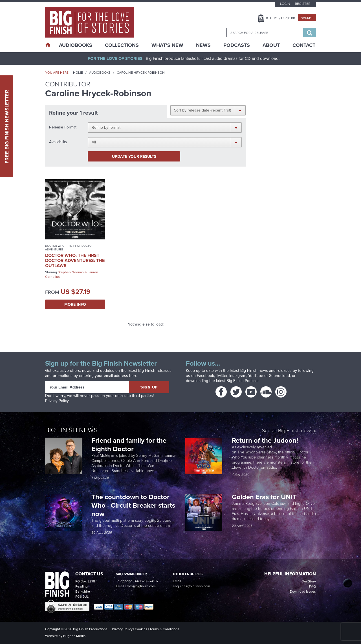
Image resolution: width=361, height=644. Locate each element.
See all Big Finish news (287, 431)
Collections (122, 45)
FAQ (312, 586)
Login (285, 4)
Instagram (238, 376)
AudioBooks (76, 45)
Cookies (141, 629)
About (271, 45)
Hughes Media (74, 636)
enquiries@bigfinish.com (191, 586)
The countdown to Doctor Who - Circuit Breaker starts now (133, 505)
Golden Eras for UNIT (265, 497)
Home (78, 73)
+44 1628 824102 (146, 581)
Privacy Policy (57, 401)
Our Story (309, 581)
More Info (75, 304)
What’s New (167, 45)
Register (303, 4)
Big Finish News (71, 430)
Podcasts (237, 45)
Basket (307, 18)
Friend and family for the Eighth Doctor (129, 445)
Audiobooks (100, 73)
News (203, 45)
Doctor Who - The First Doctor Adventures (69, 248)
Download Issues (303, 591)
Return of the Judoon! (266, 440)
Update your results (134, 156)
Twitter (222, 376)
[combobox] (265, 33)
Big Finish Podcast (243, 381)
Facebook (205, 376)
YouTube (256, 376)
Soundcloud (279, 376)
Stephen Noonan (71, 272)
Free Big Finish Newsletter (7, 126)
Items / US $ (280, 18)
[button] (208, 110)
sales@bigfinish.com (140, 586)
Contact (304, 45)
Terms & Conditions (164, 629)
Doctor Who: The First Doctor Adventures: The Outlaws (75, 260)
